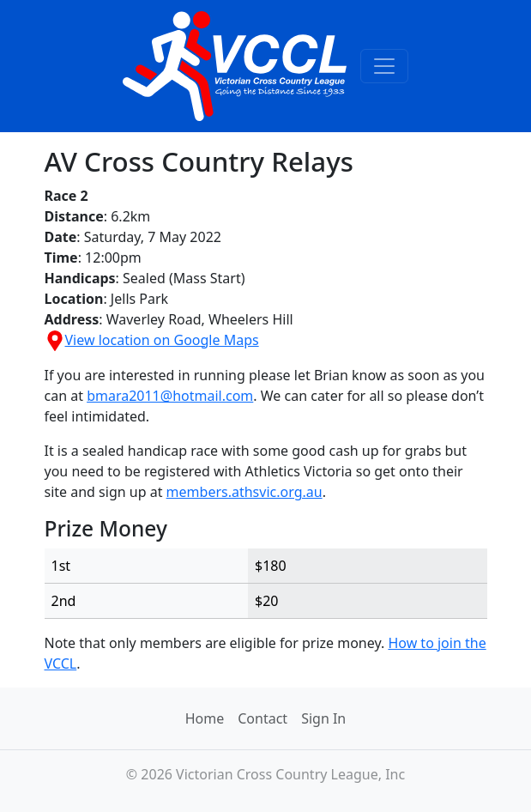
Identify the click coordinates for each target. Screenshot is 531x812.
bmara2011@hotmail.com (170, 396)
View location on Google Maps (152, 340)
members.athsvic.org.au (244, 492)
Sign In (323, 718)
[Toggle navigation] (384, 66)
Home (205, 718)
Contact (262, 718)
